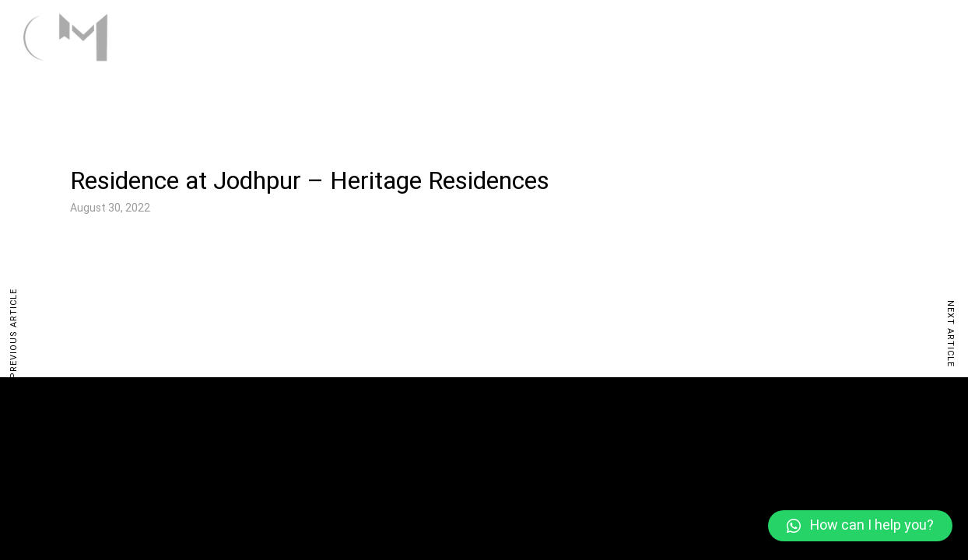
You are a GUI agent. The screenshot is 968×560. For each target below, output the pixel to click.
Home (645, 36)
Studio (797, 36)
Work (712, 36)
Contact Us (901, 36)
